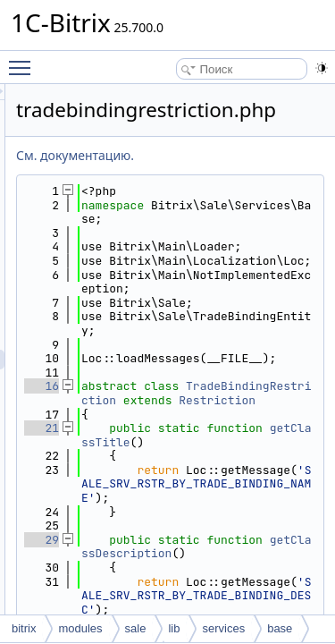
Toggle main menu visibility (24, 60)
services (223, 628)
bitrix (24, 628)
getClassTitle (245, 533)
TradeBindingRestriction (245, 456)
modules (80, 628)
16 (142, 442)
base (280, 628)
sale (136, 628)
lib (174, 628)
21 (142, 512)
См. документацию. (176, 155)
